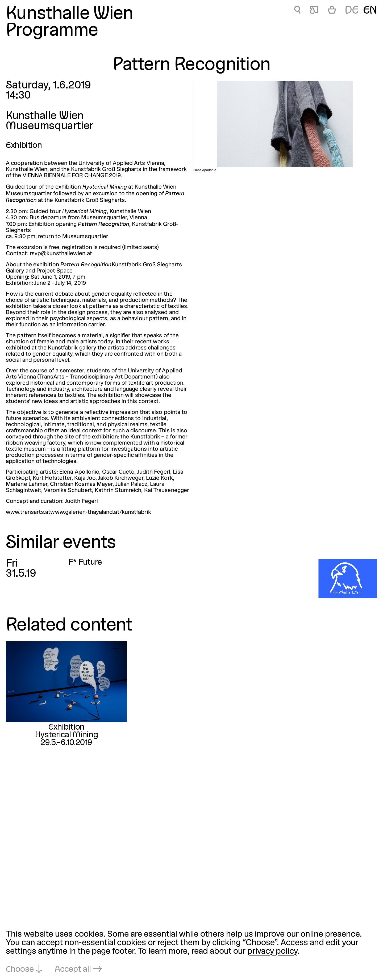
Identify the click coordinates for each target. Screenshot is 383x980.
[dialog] (191, 952)
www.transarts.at (28, 512)
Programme (52, 31)
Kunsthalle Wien (70, 14)
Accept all (73, 970)
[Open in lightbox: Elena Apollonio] (285, 124)
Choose (20, 970)
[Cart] (332, 11)
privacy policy (272, 951)
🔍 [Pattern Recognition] (297, 11)
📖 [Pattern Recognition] (314, 11)
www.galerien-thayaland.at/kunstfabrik (101, 512)
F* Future (85, 563)
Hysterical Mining (67, 735)
